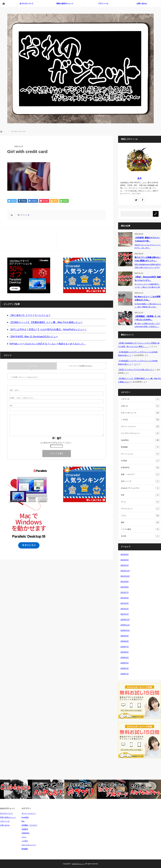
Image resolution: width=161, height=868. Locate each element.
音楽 (141, 495)
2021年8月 (125, 587)
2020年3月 (125, 668)
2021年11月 (125, 571)
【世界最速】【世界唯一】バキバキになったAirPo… (148, 318)
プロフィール (103, 4)
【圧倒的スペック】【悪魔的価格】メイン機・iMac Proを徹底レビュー (46, 323)
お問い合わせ (142, 4)
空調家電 (25, 829)
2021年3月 (125, 603)
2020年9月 (125, 636)
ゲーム (141, 502)
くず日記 (141, 420)
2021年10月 (125, 576)
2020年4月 (125, 663)
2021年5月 (125, 598)
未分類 (141, 536)
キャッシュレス (141, 454)
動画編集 (141, 447)
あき (140, 178)
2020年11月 (125, 625)
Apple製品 (141, 440)
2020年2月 (125, 674)
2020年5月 (125, 658)
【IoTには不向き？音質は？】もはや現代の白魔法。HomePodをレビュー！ (48, 330)
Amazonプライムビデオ (141, 488)
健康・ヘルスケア (141, 474)
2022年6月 (125, 560)
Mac (23, 821)
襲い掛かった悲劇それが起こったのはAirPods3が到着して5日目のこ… (147, 325)
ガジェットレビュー (141, 426)
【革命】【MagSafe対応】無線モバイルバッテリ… (148, 279)
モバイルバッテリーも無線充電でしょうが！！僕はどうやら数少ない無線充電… (147, 287)
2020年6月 (125, 652)
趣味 (141, 522)
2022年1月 (125, 565)
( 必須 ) (14, 391)
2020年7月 (125, 647)
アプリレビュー (141, 509)
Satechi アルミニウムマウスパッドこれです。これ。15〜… (148, 246)
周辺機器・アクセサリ (29, 825)
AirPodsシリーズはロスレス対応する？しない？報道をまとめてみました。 (48, 344)
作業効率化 (141, 468)
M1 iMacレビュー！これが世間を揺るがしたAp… (147, 298)
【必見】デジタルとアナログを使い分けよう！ (136, 370)
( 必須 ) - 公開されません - (22, 398)
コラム (141, 516)
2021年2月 (125, 609)
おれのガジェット (78, 864)
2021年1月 (125, 614)
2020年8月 (125, 641)
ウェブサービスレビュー (141, 433)
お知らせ (141, 406)
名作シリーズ (141, 481)
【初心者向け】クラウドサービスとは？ (30, 315)
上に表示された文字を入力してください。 (57, 443)
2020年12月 (125, 620)
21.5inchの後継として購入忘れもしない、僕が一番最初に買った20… (148, 305)
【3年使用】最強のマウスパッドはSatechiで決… (147, 239)
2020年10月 (125, 630)
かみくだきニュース (141, 413)
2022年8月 (125, 554)
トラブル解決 (141, 529)
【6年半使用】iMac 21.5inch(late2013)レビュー (34, 337)
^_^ (135, 364)
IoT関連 (141, 461)
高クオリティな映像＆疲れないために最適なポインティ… (148, 259)
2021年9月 (125, 582)
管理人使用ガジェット (65, 4)
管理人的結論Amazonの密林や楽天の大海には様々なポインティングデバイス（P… (148, 267)
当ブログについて (26, 4)
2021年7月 (125, 592)
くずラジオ (141, 399)
